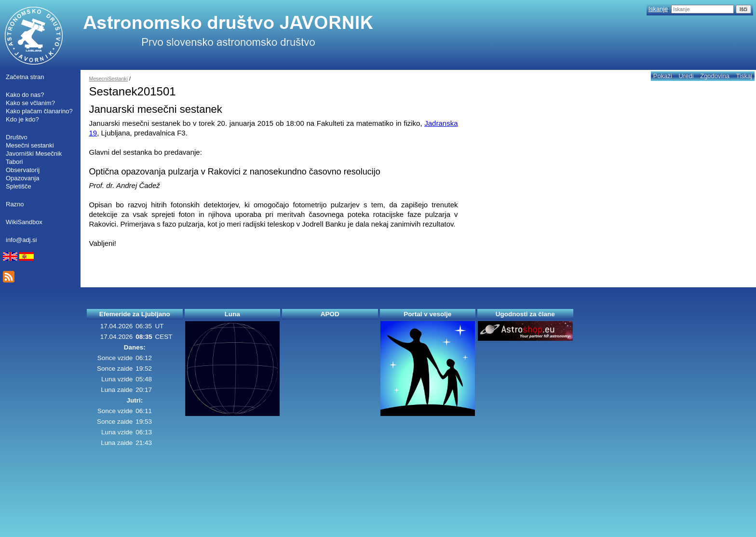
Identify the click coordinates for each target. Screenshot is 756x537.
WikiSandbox (24, 222)
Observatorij (23, 170)
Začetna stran (25, 77)
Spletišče (19, 186)
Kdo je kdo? (22, 119)
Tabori (14, 162)
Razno (15, 204)
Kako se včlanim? (30, 103)
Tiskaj (744, 76)
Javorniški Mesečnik (34, 154)
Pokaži (663, 76)
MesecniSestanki (109, 79)
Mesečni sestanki (30, 145)
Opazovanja (22, 178)
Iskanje (658, 9)
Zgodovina (715, 76)
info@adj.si (21, 240)
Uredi (686, 76)
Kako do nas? (25, 95)
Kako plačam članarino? (39, 111)
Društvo (17, 137)
